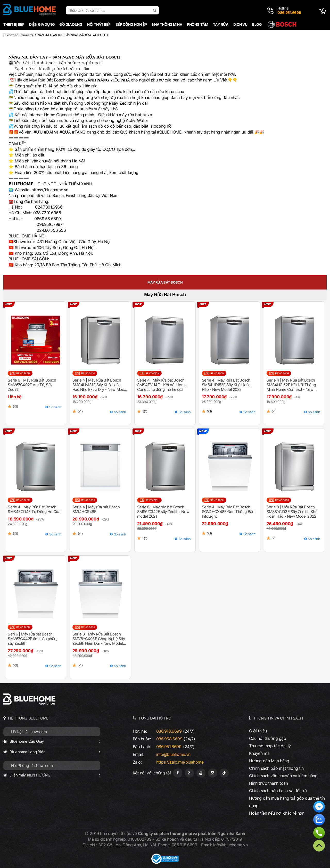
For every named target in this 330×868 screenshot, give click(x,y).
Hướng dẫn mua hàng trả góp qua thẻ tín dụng (287, 802)
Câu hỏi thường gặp (267, 738)
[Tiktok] (224, 773)
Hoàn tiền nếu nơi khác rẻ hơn (277, 813)
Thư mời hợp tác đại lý (270, 746)
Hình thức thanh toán (268, 783)
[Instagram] (213, 773)
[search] (155, 10)
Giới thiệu (258, 731)
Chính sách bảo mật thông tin (276, 768)
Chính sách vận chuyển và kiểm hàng (283, 776)
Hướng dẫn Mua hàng (269, 761)
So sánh (55, 407)
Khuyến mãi (260, 753)
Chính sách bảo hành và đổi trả (278, 791)
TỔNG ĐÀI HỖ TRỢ (155, 718)
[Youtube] (201, 773)
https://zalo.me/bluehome (180, 762)
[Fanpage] (178, 773)
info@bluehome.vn (173, 754)
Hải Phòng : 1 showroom (32, 766)
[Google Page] (189, 773)
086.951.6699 (169, 747)
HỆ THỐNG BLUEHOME (28, 718)
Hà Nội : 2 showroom (29, 732)
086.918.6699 (169, 731)
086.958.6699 (169, 739)
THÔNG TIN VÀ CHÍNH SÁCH (278, 718)
